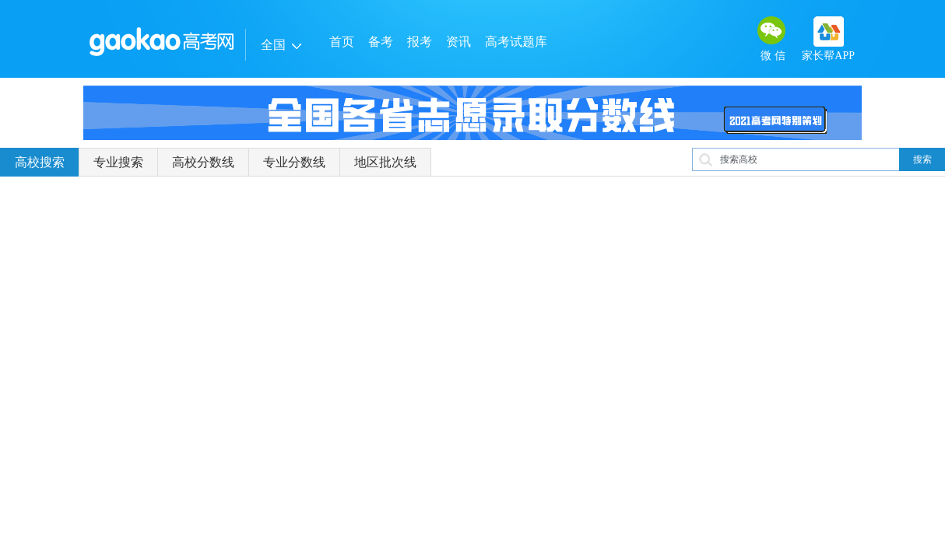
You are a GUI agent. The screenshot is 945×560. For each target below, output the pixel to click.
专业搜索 (118, 162)
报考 (420, 42)
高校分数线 (203, 162)
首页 (342, 42)
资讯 (458, 42)
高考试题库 (516, 42)
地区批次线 (385, 162)
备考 (381, 42)
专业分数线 (294, 162)
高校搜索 (40, 162)
